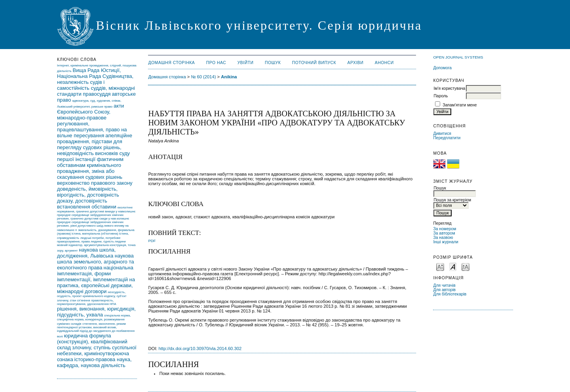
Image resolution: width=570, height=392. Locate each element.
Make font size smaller (440, 266)
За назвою (443, 238)
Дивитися (442, 134)
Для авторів (444, 290)
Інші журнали (446, 242)
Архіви (356, 63)
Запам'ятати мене (460, 105)
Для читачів (444, 285)
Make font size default (453, 266)
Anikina (229, 77)
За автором (444, 233)
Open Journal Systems (458, 57)
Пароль (441, 96)
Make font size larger (465, 266)
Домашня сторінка (171, 63)
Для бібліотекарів (450, 294)
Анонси (384, 63)
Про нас (216, 63)
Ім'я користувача (449, 88)
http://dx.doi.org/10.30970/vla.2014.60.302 (200, 348)
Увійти (246, 63)
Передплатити (447, 138)
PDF (152, 241)
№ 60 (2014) (203, 77)
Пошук (273, 63)
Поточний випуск (314, 63)
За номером (445, 229)
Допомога (442, 68)
